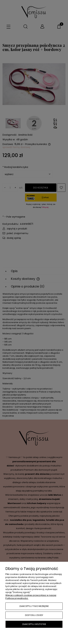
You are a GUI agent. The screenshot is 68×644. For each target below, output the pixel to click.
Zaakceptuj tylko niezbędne (34, 606)
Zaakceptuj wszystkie (34, 624)
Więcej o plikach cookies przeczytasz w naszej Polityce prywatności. (31, 597)
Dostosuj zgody (34, 615)
